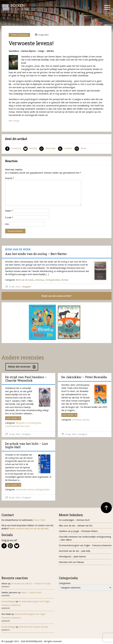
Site (7, 224)
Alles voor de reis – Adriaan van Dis (76, 526)
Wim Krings (14, 121)
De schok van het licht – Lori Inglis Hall (27, 445)
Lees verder (13, 418)
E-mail (9, 217)
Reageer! (27, 287)
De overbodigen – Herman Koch (74, 520)
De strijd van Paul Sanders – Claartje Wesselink (26, 379)
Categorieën (65, 583)
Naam (9, 211)
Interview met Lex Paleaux (71, 562)
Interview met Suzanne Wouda (33, 627)
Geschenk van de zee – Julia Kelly (75, 551)
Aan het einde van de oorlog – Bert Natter (36, 254)
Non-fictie (25, 426)
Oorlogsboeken (53, 280)
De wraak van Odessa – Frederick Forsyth (31, 583)
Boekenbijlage (8, 601)
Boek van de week (25, 280)
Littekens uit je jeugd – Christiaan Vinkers (78, 531)
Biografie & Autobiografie (28, 423)
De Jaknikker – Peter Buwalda (84, 377)
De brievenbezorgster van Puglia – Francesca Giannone (85, 545)
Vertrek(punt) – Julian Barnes (72, 556)
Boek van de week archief (56, 296)
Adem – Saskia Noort (31, 592)
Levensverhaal (12, 426)
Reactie (10, 178)
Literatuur (39, 280)
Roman (65, 280)
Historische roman (25, 489)
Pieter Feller (40, 520)
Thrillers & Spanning (19, 35)
